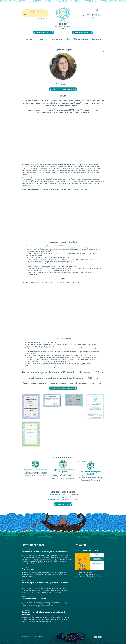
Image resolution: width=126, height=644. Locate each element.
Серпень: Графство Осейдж (87, 550)
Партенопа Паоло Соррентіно (59, 494)
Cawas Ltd (32, 638)
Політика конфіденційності (27, 633)
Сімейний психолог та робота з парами (91, 473)
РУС (97, 10)
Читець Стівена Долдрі (59, 497)
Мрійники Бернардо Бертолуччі (59, 499)
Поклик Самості (28, 569)
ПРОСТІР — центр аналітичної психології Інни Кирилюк (63, 16)
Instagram (99, 637)
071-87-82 (91, 15)
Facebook (96, 637)
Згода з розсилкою (49, 633)
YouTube (103, 637)
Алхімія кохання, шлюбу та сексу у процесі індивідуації (44, 552)
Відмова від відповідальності (39, 633)
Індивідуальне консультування (35, 470)
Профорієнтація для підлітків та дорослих (63, 471)
